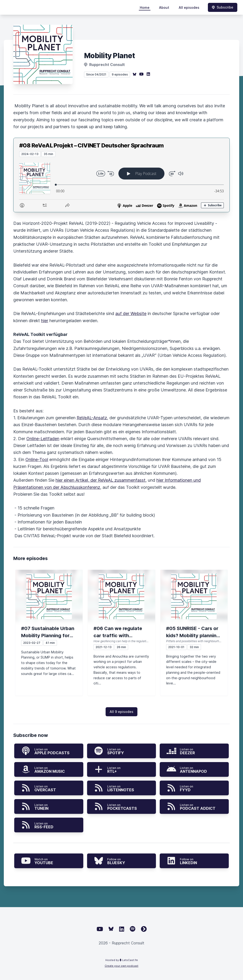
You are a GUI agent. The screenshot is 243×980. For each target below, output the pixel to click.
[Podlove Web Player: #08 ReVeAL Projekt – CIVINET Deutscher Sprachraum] (121, 184)
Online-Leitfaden (43, 439)
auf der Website (131, 313)
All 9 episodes (121, 712)
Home (145, 7)
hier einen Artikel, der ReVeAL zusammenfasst (100, 480)
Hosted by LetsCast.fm (122, 960)
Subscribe (223, 7)
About (164, 7)
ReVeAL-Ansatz (92, 418)
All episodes (189, 7)
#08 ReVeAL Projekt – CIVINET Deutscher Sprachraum (91, 145)
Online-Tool (37, 459)
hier (45, 321)
